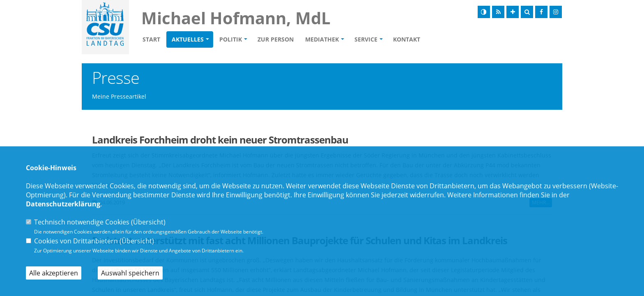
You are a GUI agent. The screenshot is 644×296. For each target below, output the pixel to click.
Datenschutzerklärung (63, 204)
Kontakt (407, 39)
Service (366, 39)
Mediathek (322, 39)
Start (151, 39)
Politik (231, 39)
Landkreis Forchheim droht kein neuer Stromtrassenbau (220, 140)
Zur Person (276, 39)
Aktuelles (188, 39)
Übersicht (148, 222)
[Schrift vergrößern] (513, 12)
